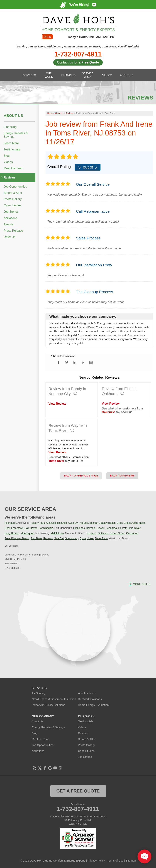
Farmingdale (46, 528)
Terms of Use (115, 861)
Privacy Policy (96, 861)
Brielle (128, 523)
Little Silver (134, 528)
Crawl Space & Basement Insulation (54, 699)
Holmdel (91, 528)
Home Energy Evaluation (93, 705)
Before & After (13, 193)
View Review (57, 404)
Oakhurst (108, 412)
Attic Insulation (87, 693)
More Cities (142, 584)
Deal (7, 528)
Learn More (11, 143)
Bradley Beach (107, 523)
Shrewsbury (72, 538)
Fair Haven (31, 528)
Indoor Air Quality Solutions (49, 705)
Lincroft (122, 528)
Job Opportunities (15, 187)
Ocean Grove (117, 533)
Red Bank (36, 538)
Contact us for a (78, 62)
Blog (7, 156)
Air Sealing (39, 693)
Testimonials (12, 149)
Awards (9, 224)
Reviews (10, 177)
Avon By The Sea (78, 523)
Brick (120, 523)
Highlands (79, 528)
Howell (101, 528)
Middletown (57, 533)
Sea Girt (59, 538)
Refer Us (10, 237)
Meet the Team (14, 168)
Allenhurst (10, 523)
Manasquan (27, 533)
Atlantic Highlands (56, 523)
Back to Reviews (122, 476)
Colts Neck (139, 523)
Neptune (92, 533)
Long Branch (12, 533)
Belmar (93, 523)
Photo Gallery (13, 199)
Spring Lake (87, 538)
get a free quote (78, 791)
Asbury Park (38, 523)
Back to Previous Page (81, 476)
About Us (13, 116)
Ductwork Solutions (90, 699)
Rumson (48, 538)
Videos (8, 162)
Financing (10, 127)
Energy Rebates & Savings (16, 135)
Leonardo (111, 528)
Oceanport (132, 533)
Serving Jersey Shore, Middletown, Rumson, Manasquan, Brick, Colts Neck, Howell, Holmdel (78, 46)
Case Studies (12, 205)
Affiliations (10, 218)
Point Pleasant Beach (17, 538)
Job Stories (11, 212)
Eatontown (17, 528)
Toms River (56, 461)
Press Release (13, 231)
